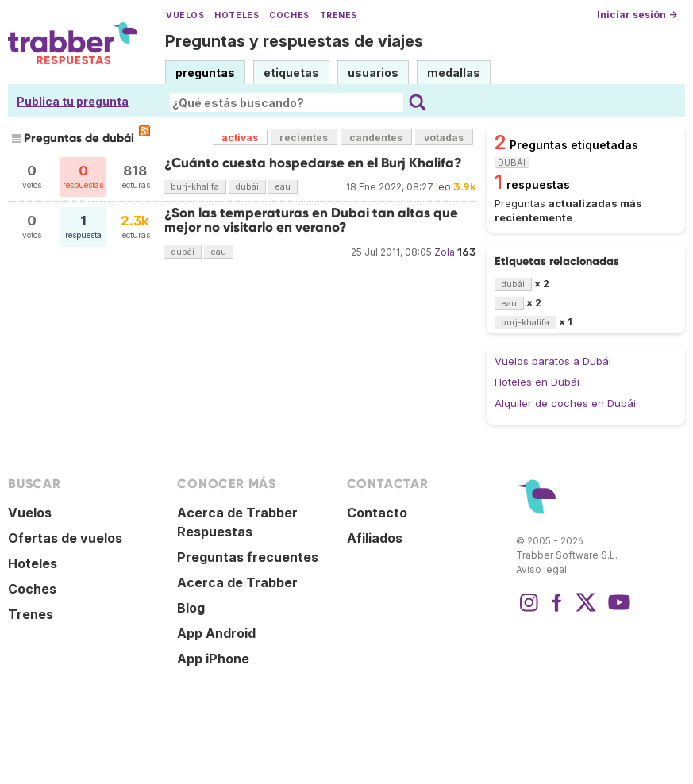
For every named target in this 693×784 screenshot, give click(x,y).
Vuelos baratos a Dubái (553, 361)
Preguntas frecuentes (248, 557)
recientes (304, 138)
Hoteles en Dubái (537, 382)
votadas (444, 138)
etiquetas (291, 73)
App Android (216, 633)
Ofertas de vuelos (65, 538)
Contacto (377, 513)
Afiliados (375, 538)
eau (283, 186)
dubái (247, 186)
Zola (445, 252)
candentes (376, 138)
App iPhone (213, 659)
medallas (454, 73)
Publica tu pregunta (73, 101)
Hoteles (237, 15)
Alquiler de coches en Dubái (565, 403)
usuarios (373, 73)
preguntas (205, 73)
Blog (191, 608)
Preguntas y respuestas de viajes (294, 41)
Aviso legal (541, 569)
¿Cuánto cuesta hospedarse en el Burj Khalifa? (313, 163)
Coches (289, 15)
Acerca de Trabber (237, 582)
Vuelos (185, 15)
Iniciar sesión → (637, 15)
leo (443, 187)
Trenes (339, 15)
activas (240, 138)
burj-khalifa (195, 186)
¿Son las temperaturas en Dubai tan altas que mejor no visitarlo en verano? (311, 220)
